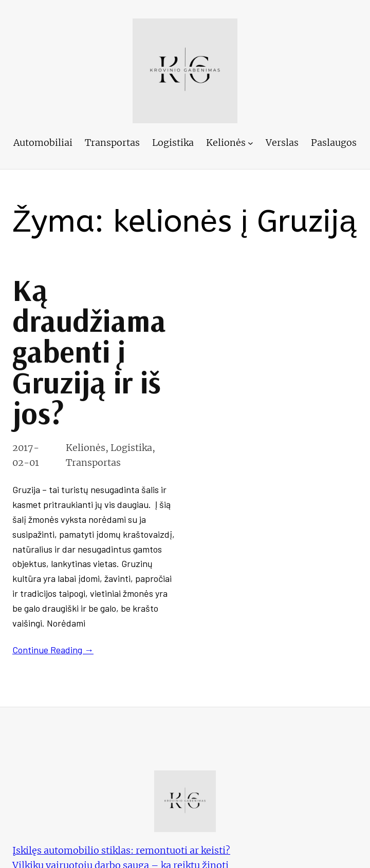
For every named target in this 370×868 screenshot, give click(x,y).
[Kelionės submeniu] (251, 143)
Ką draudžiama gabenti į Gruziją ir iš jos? (89, 351)
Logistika (131, 448)
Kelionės (86, 448)
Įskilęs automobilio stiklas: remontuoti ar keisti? (121, 850)
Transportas (93, 463)
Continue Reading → (53, 650)
